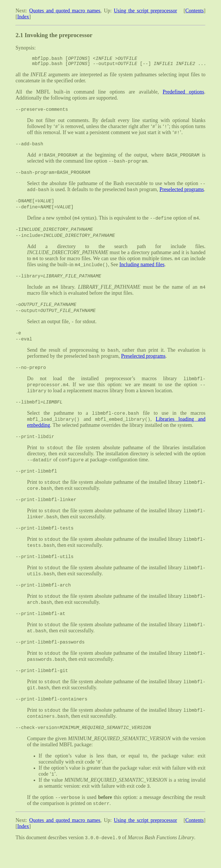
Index (23, 17)
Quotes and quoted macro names (65, 11)
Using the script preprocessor (146, 11)
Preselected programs (182, 194)
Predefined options (183, 94)
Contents (195, 11)
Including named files (142, 271)
